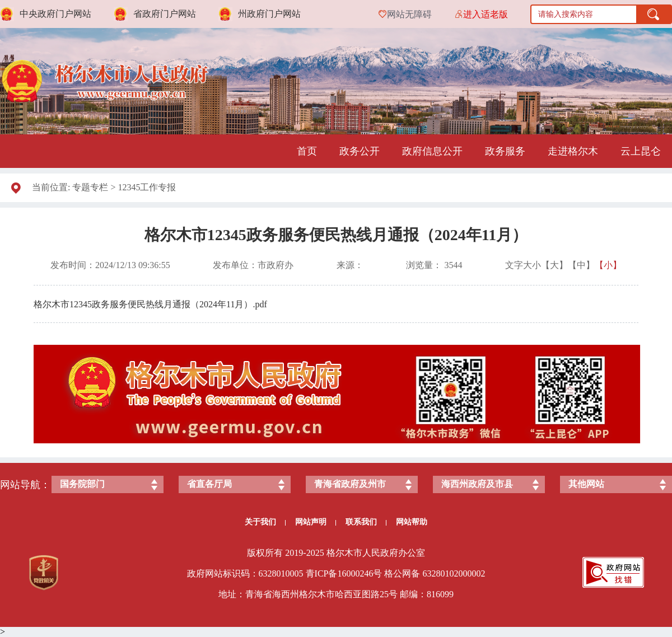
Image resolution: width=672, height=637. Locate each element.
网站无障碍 (409, 14)
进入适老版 (486, 14)
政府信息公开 (432, 151)
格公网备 (402, 573)
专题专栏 (90, 187)
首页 (307, 151)
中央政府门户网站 (55, 14)
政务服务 (505, 151)
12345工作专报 (147, 187)
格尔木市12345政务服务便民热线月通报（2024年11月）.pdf (150, 304)
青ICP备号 (344, 573)
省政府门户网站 (165, 14)
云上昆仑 (641, 151)
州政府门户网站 (269, 14)
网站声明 (316, 522)
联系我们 (366, 522)
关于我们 (265, 522)
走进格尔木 (573, 151)
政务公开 (360, 151)
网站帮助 (412, 522)
